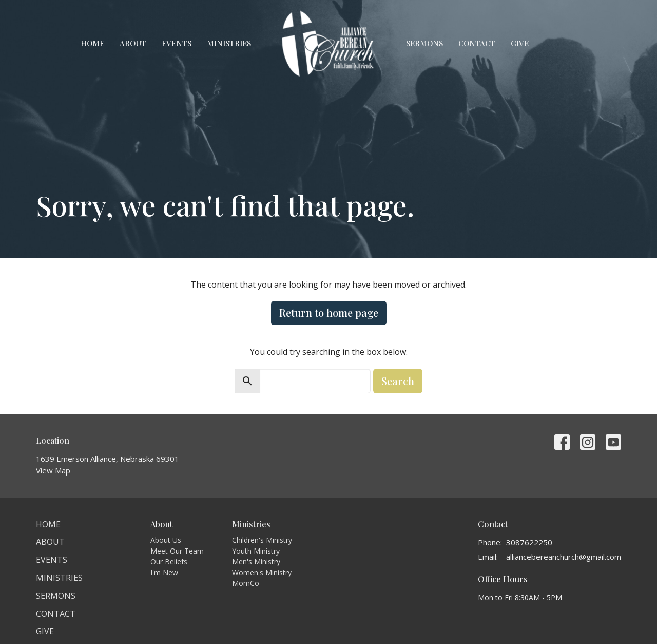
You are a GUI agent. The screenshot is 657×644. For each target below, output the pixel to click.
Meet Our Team (177, 551)
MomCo (246, 583)
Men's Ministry (256, 562)
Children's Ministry (262, 540)
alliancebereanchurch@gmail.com (564, 557)
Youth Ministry (256, 551)
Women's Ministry (262, 572)
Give (520, 43)
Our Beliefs (169, 562)
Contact (477, 43)
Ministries (229, 43)
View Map (53, 470)
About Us (166, 540)
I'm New (164, 572)
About (133, 43)
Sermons (424, 43)
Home (92, 43)
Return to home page (329, 312)
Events (177, 43)
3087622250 (529, 542)
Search (398, 381)
